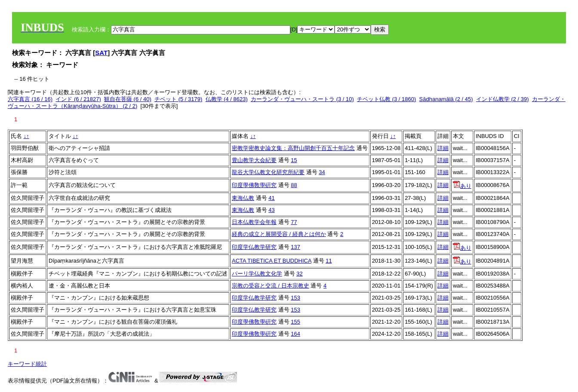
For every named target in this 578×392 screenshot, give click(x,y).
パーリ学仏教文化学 (257, 274)
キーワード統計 (27, 364)
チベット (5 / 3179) (178, 99)
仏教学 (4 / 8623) (227, 99)
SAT (101, 53)
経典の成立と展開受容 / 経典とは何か (279, 234)
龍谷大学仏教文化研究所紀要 (268, 172)
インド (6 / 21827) (78, 99)
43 (271, 210)
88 (294, 185)
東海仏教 (243, 198)
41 (271, 198)
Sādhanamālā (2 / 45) (446, 99)
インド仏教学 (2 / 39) (503, 99)
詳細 (443, 148)
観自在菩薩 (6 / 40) (128, 99)
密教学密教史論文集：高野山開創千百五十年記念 (293, 148)
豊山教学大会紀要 (254, 160)
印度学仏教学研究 (254, 247)
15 (294, 160)
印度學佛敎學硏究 (254, 185)
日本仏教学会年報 (254, 222)
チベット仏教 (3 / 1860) (386, 99)
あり (462, 186)
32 (299, 274)
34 (322, 172)
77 (294, 222)
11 (329, 261)
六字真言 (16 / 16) (30, 99)
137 (295, 247)
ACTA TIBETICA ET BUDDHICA (272, 261)
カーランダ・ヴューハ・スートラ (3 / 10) (302, 99)
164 (295, 334)
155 (295, 322)
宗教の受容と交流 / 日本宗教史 (271, 286)
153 (295, 298)
